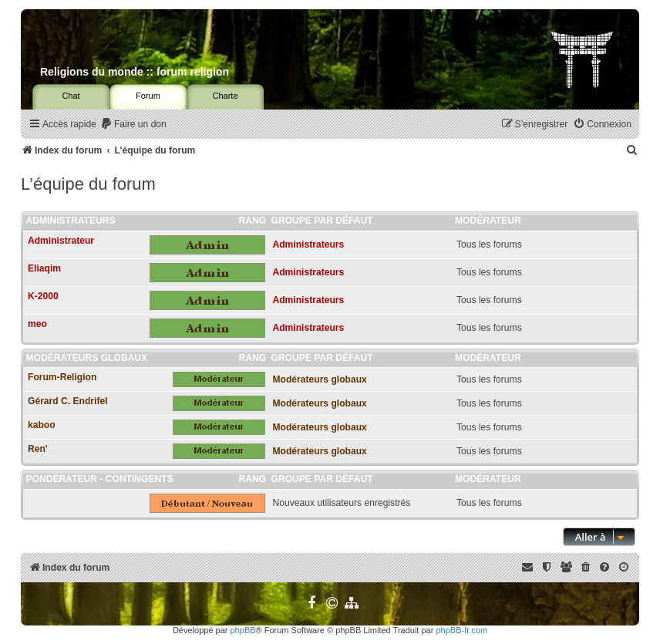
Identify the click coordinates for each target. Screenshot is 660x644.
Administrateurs (71, 221)
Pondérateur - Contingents (100, 479)
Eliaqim (44, 268)
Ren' (38, 449)
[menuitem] (133, 125)
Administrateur (61, 241)
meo (37, 324)
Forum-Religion (62, 377)
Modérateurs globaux (87, 358)
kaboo (42, 425)
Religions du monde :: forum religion (135, 72)
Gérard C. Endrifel (68, 401)
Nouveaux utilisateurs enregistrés (342, 503)
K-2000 (43, 296)
